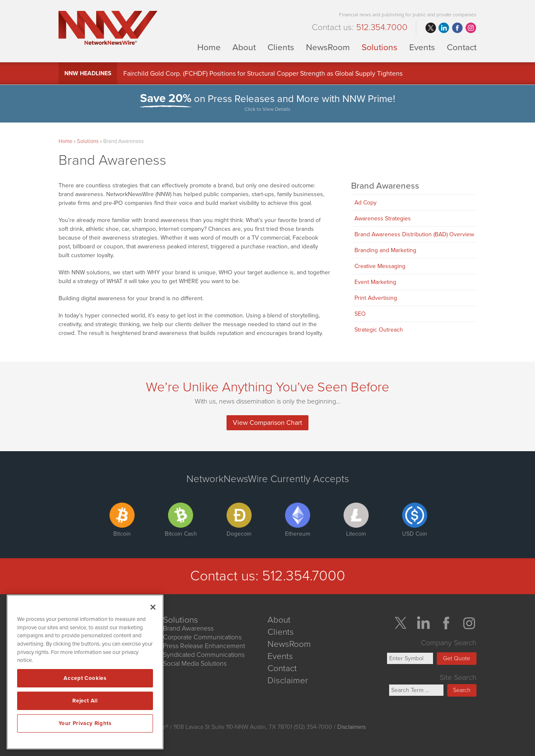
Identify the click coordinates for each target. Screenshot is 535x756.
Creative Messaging (380, 266)
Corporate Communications (202, 637)
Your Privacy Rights (85, 723)
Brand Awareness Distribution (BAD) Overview (414, 234)
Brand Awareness (385, 186)
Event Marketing (375, 282)
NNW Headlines (88, 73)
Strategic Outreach (379, 330)
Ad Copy (366, 203)
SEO (360, 314)
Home (209, 47)
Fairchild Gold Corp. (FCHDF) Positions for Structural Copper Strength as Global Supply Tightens (263, 74)
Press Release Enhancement (204, 646)
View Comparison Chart (267, 423)
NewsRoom (328, 47)
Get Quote (457, 658)
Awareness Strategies (383, 218)
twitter (431, 28)
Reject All (85, 701)
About (244, 47)
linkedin (444, 28)
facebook (457, 28)
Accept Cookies (85, 678)
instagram (471, 28)
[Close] (153, 607)
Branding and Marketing (385, 250)
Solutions (380, 47)
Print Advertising (376, 298)
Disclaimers (352, 727)
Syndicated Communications (204, 655)
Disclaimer (288, 681)
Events (422, 47)
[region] (85, 672)
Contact (462, 47)
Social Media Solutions (195, 664)
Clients (281, 47)
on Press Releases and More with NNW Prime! (267, 103)
